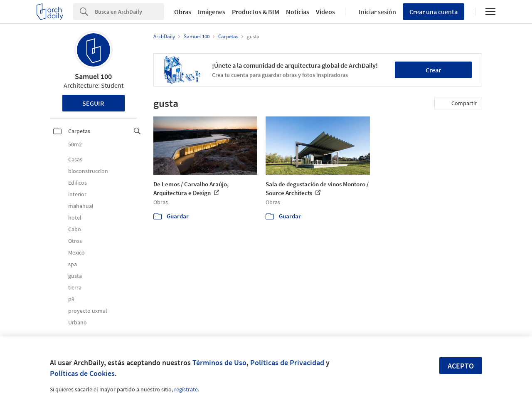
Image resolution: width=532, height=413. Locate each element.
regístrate (186, 389)
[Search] (129, 12)
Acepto (461, 366)
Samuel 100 (93, 76)
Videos (325, 12)
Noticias (298, 12)
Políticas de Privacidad (287, 362)
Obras (183, 12)
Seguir (93, 103)
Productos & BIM (256, 12)
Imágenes (212, 12)
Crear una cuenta (433, 12)
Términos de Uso (219, 362)
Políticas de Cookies (82, 373)
